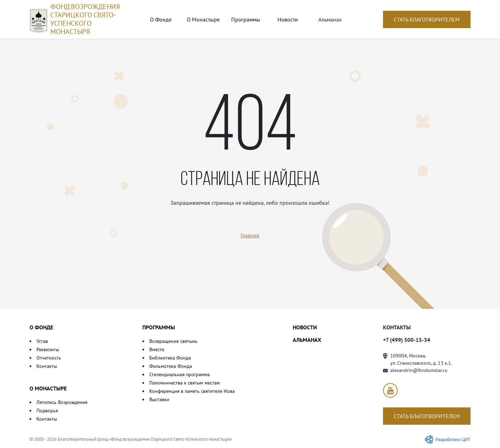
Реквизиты (48, 349)
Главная (250, 235)
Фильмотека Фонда (171, 366)
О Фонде (161, 19)
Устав (42, 341)
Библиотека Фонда (170, 358)
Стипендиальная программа (180, 374)
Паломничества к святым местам (185, 383)
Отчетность (49, 358)
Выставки (159, 399)
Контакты (47, 366)
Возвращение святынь (173, 341)
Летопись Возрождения (62, 402)
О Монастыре (203, 19)
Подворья (47, 411)
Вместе (157, 349)
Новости (288, 19)
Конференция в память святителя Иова (192, 391)
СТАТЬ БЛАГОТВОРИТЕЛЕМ (427, 19)
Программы (246, 19)
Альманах (330, 19)
